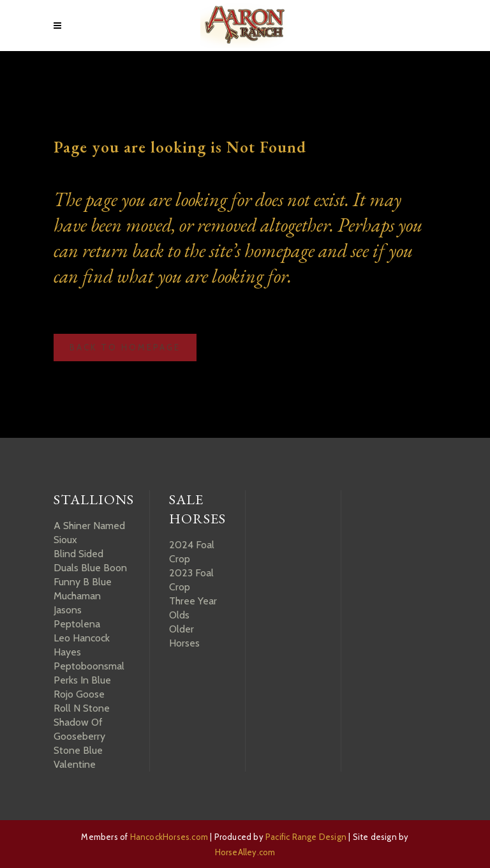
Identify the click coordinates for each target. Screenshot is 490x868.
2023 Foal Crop (191, 580)
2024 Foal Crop (192, 552)
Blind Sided (78, 554)
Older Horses (184, 636)
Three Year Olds (193, 608)
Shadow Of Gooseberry (79, 729)
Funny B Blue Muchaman (83, 589)
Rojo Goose (79, 694)
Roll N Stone (82, 708)
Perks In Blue (82, 680)
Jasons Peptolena (77, 617)
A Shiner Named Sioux (89, 533)
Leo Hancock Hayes (82, 645)
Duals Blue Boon (90, 568)
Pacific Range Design (306, 837)
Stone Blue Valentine (78, 757)
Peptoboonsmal (89, 666)
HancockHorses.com (169, 837)
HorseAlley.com (245, 852)
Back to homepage (125, 347)
